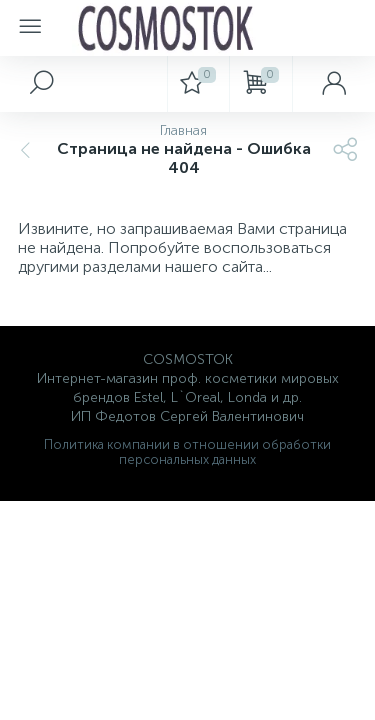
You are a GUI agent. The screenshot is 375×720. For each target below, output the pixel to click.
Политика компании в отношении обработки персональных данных (187, 452)
